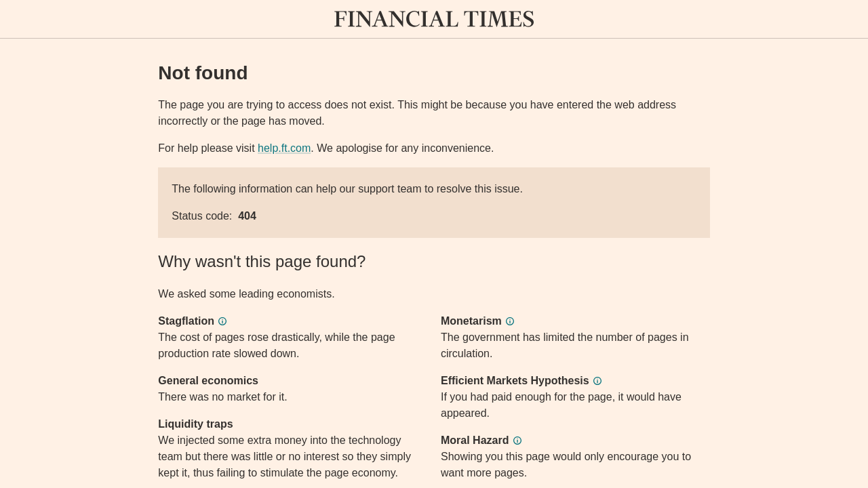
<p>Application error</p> (434, 244)
